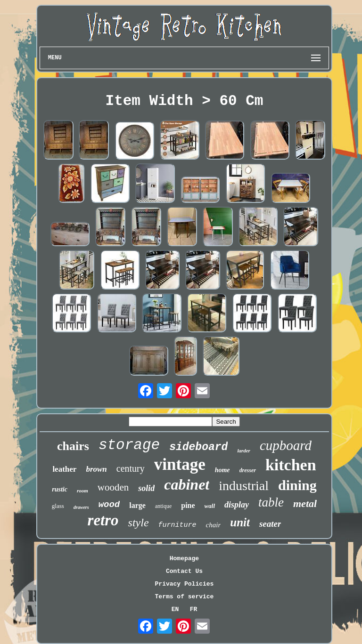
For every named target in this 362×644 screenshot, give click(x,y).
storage (129, 445)
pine (188, 505)
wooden (113, 487)
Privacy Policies (185, 584)
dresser (248, 470)
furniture (177, 525)
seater (270, 524)
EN (175, 609)
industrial (244, 486)
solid (146, 488)
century (131, 468)
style (139, 523)
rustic (60, 489)
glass (58, 506)
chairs (73, 446)
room (82, 491)
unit (240, 522)
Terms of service (185, 597)
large (137, 505)
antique (163, 506)
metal (305, 503)
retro (103, 520)
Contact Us (184, 571)
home (222, 470)
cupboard (286, 445)
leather (64, 469)
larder (244, 451)
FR (194, 609)
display (237, 505)
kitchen (291, 465)
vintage (180, 464)
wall (210, 506)
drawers (81, 507)
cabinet (187, 484)
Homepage (184, 559)
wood (109, 505)
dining (297, 485)
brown (96, 469)
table (271, 502)
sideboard (198, 447)
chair (214, 525)
